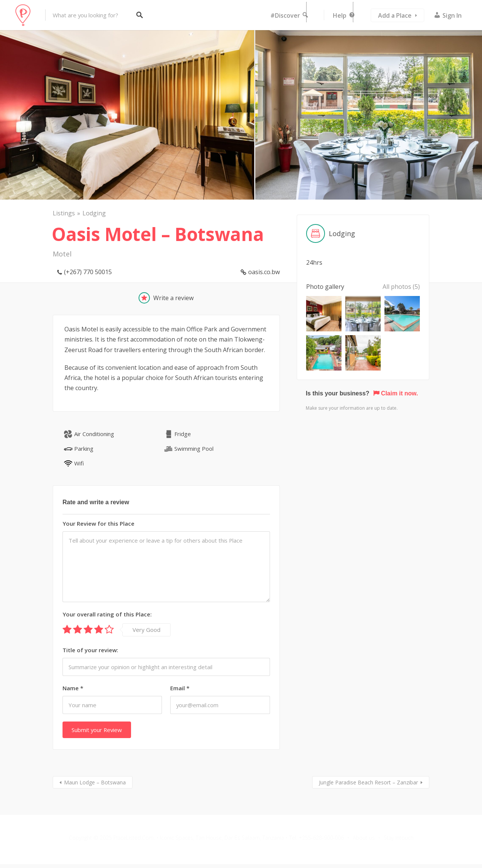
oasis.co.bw (264, 272)
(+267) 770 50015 (88, 272)
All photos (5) (401, 287)
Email (180, 688)
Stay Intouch (399, 838)
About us (364, 838)
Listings (64, 213)
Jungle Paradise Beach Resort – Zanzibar (368, 782)
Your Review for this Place (98, 523)
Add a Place (395, 15)
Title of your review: (90, 650)
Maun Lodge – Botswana (95, 782)
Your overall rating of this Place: (107, 614)
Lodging (94, 213)
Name (73, 688)
